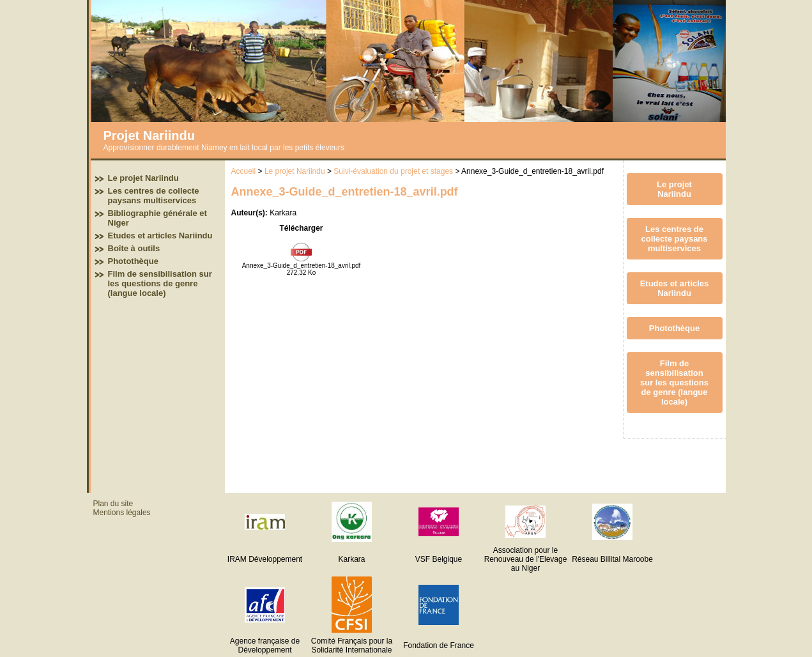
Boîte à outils (134, 248)
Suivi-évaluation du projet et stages (393, 171)
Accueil (244, 171)
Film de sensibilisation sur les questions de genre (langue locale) (160, 283)
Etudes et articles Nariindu (160, 236)
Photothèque (133, 261)
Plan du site (113, 504)
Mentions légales (122, 513)
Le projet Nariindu (143, 178)
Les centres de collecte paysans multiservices (154, 196)
